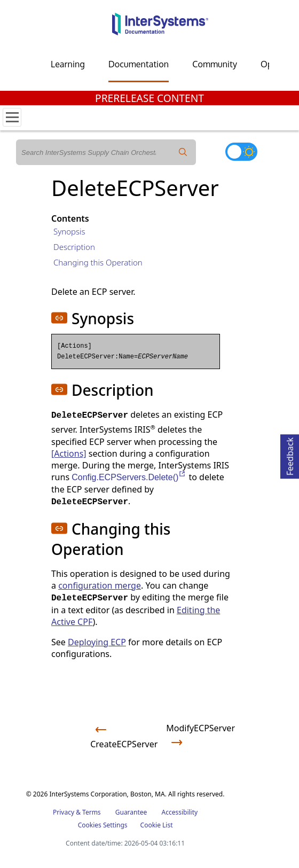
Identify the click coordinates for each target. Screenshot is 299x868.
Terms (92, 812)
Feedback (290, 455)
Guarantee (131, 812)
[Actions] (69, 453)
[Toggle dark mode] (241, 152)
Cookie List (157, 825)
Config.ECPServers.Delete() (129, 477)
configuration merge (100, 585)
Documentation (139, 64)
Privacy (64, 812)
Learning (68, 64)
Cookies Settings (103, 825)
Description (74, 247)
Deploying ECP (97, 642)
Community (215, 64)
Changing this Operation (98, 262)
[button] (59, 318)
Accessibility (179, 812)
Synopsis (69, 231)
